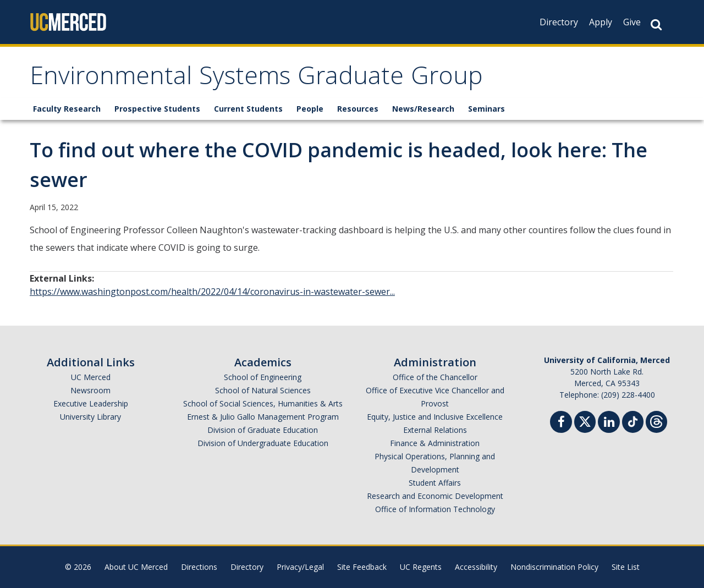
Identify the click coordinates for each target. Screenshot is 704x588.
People (310, 109)
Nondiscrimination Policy (554, 567)
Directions (199, 567)
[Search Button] (656, 24)
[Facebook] (561, 423)
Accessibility (476, 567)
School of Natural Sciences (263, 390)
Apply (601, 22)
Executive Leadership (91, 403)
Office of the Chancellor (435, 377)
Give (632, 22)
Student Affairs (435, 483)
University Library (90, 417)
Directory (559, 22)
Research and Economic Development (435, 496)
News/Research (423, 109)
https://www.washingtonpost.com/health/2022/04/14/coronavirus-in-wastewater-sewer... (212, 292)
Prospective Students (157, 109)
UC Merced (91, 377)
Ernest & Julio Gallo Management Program (263, 417)
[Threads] (656, 421)
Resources (358, 109)
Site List (626, 567)
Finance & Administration (435, 443)
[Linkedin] (609, 423)
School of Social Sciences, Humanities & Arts (263, 403)
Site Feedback (362, 567)
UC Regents (421, 567)
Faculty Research (67, 109)
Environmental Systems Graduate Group (256, 79)
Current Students (248, 109)
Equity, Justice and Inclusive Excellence (435, 417)
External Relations (435, 430)
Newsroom (90, 390)
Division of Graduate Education (263, 430)
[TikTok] (633, 421)
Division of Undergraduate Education (263, 443)
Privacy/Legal (300, 567)
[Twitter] (585, 421)
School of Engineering (263, 377)
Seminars (486, 109)
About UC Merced (136, 567)
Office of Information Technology (435, 509)
